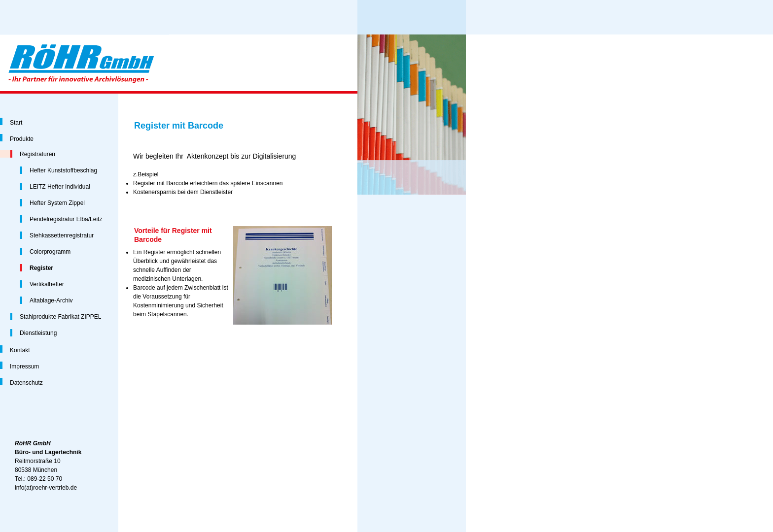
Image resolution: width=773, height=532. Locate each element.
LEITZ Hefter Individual (60, 187)
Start (16, 123)
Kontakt (20, 350)
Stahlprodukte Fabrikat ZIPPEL (60, 317)
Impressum (24, 366)
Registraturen (37, 154)
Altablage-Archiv (51, 300)
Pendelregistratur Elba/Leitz (66, 219)
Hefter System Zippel (57, 203)
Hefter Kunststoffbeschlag (63, 170)
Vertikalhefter (47, 284)
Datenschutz (26, 383)
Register (41, 268)
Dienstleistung (38, 333)
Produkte (22, 139)
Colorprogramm (50, 252)
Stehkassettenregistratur (62, 235)
